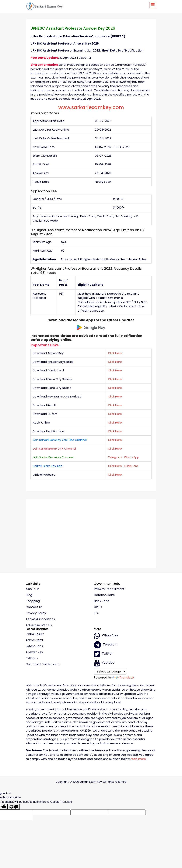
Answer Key (34, 652)
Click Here (115, 353)
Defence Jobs (104, 595)
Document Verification (43, 664)
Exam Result (35, 634)
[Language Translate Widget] (110, 671)
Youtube (104, 663)
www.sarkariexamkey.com (91, 107)
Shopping (33, 601)
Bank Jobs (101, 601)
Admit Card (34, 640)
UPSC (98, 607)
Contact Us (34, 607)
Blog (29, 595)
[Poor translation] (14, 807)
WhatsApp (132, 457)
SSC (97, 613)
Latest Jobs (34, 646)
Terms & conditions (40, 619)
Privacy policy (36, 613)
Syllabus (32, 658)
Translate (123, 677)
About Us (32, 589)
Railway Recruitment (109, 589)
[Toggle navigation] (153, 5)
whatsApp (106, 636)
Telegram (115, 457)
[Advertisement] (91, 532)
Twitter (103, 654)
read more (138, 759)
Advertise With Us (39, 625)
